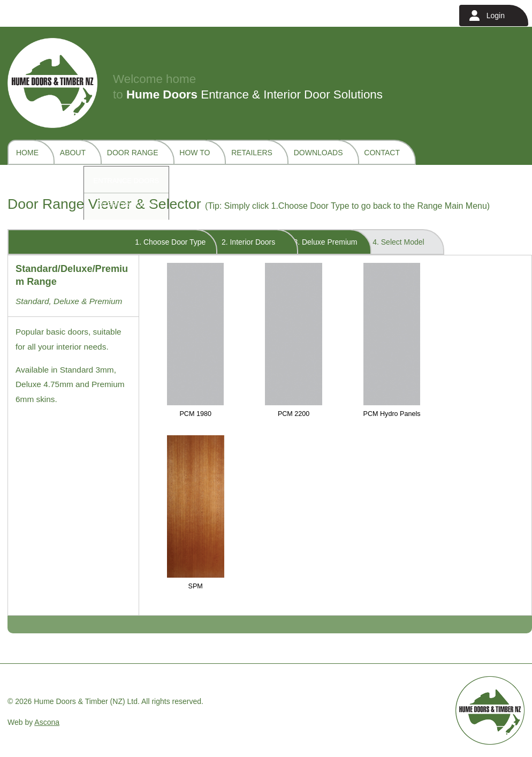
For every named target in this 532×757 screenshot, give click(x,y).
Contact (382, 153)
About (73, 153)
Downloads (318, 153)
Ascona (47, 722)
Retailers (252, 153)
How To (195, 153)
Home (27, 153)
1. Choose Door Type (170, 242)
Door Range (133, 153)
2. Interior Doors (248, 242)
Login (496, 16)
